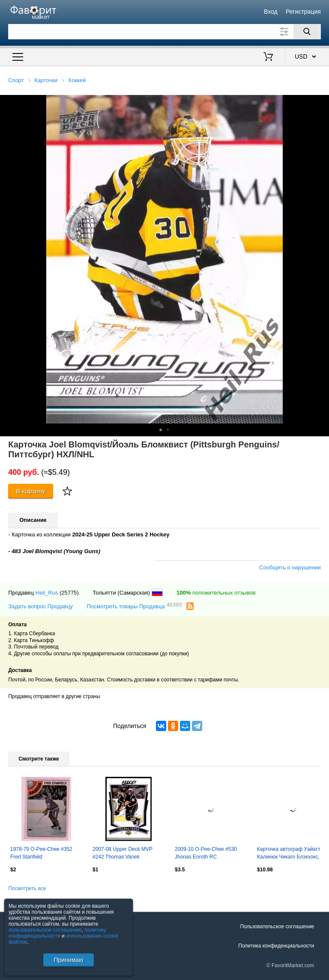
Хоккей (77, 80)
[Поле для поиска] (164, 32)
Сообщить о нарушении (290, 567)
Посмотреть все (27, 888)
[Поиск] (307, 32)
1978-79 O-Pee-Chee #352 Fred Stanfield (41, 853)
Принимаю (68, 960)
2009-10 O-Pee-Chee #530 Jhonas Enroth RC (206, 853)
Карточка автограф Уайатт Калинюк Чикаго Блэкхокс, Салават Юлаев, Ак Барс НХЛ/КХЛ (289, 854)
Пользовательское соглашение (277, 927)
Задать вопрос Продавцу (40, 606)
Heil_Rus (47, 593)
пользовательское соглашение (45, 930)
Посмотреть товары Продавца (134, 606)
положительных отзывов (216, 593)
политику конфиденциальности (57, 933)
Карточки (46, 80)
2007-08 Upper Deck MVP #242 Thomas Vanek (123, 853)
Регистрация (303, 12)
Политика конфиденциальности (276, 946)
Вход (271, 12)
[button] (321, 103)
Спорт (16, 80)
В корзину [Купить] (31, 491)
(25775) (69, 593)
